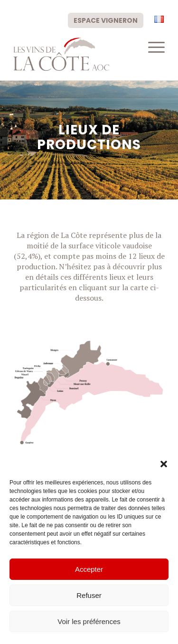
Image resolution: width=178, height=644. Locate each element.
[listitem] (65, 369)
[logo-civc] (74, 54)
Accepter (89, 569)
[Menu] (152, 47)
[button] (164, 464)
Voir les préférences (89, 621)
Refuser (89, 595)
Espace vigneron (106, 20)
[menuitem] (106, 20)
